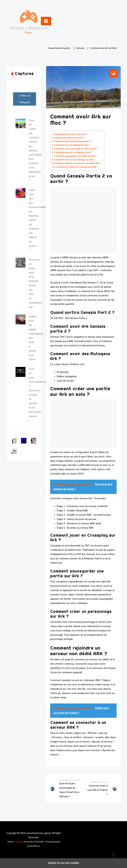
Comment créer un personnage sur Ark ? (74, 160)
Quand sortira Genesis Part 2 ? (69, 138)
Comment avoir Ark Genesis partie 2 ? (73, 141)
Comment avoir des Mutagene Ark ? (72, 145)
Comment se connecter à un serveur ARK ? (76, 167)
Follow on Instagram (25, 99)
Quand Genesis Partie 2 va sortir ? (71, 134)
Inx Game (19, 842)
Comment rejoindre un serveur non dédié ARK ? (78, 163)
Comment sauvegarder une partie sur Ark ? (75, 156)
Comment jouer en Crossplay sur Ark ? (73, 152)
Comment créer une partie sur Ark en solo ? (76, 149)
